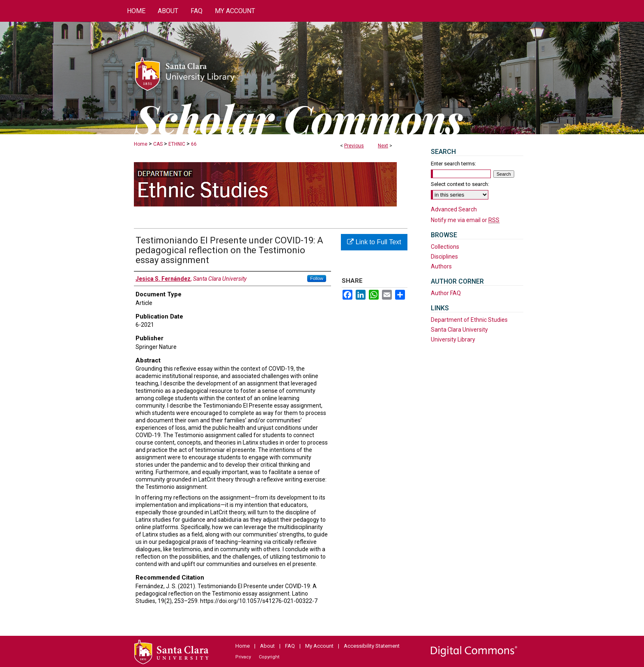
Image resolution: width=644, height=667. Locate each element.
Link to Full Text (374, 242)
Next (383, 146)
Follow (317, 278)
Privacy (243, 657)
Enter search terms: (453, 164)
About (267, 646)
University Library (453, 339)
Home (141, 144)
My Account (319, 646)
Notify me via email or (465, 220)
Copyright (269, 657)
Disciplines (444, 257)
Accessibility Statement (372, 646)
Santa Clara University (459, 330)
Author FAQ (446, 293)
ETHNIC (177, 144)
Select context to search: (460, 184)
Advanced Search (454, 209)
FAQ (290, 646)
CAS (158, 144)
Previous (354, 146)
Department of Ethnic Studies (469, 320)
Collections (445, 247)
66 (194, 144)
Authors (441, 266)
